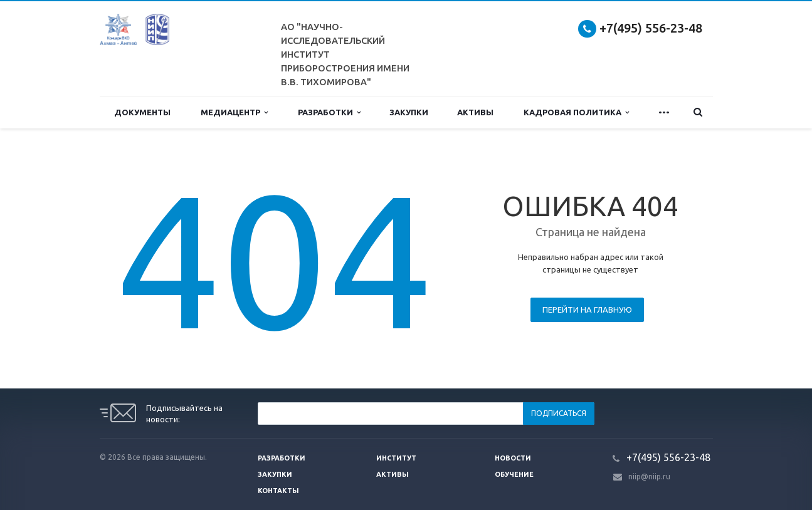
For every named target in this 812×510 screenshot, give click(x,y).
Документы (142, 112)
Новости (513, 458)
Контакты (278, 491)
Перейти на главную (587, 310)
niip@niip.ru (649, 476)
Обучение (514, 474)
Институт (396, 458)
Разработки (329, 112)
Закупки (409, 112)
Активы (475, 112)
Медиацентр (234, 112)
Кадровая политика (576, 112)
